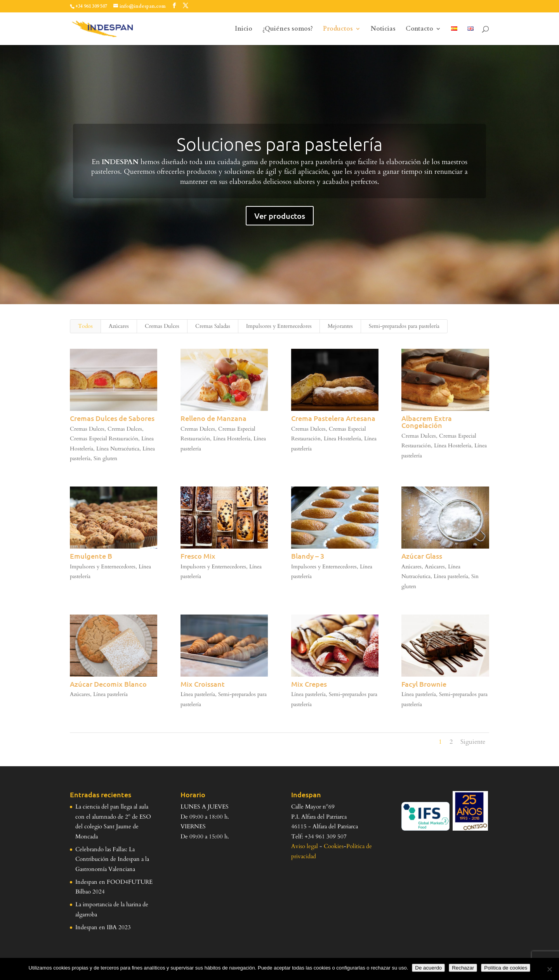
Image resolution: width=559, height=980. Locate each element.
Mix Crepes (309, 684)
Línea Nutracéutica (117, 449)
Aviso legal (305, 846)
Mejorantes (340, 326)
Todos (85, 326)
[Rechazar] (549, 969)
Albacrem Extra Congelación (427, 422)
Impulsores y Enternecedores (279, 326)
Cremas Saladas (213, 326)
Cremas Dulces (162, 326)
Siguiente (473, 742)
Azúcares (119, 326)
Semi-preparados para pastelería (404, 326)
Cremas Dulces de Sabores (112, 418)
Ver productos (280, 216)
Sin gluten (105, 458)
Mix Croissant (202, 684)
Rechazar (463, 968)
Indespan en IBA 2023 (103, 927)
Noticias (383, 29)
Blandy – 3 (307, 556)
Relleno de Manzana (213, 418)
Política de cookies (506, 968)
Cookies (334, 846)
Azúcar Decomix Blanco (108, 684)
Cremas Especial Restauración (104, 439)
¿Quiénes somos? (288, 29)
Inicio (244, 29)
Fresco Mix (198, 556)
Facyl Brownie (424, 684)
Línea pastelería (451, 576)
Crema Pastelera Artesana (333, 418)
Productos (338, 29)
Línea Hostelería (231, 439)
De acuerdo (428, 968)
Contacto (419, 29)
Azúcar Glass (422, 556)
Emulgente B (91, 556)
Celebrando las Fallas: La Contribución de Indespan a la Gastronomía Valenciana (112, 859)
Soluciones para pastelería (279, 144)
